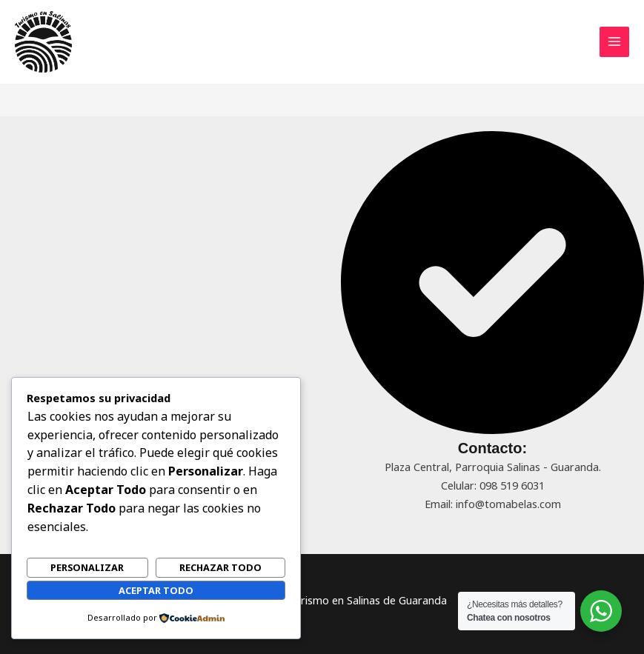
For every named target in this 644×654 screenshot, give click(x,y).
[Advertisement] (152, 235)
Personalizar (87, 567)
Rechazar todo (220, 567)
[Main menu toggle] (614, 41)
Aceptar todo (156, 590)
